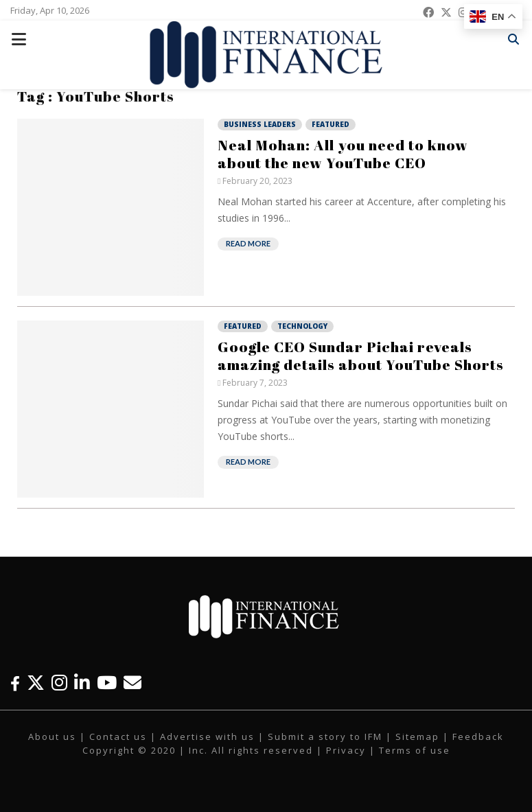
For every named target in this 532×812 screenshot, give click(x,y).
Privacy (346, 750)
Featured (331, 124)
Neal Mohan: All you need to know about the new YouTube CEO (343, 154)
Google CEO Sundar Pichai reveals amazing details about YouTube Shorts (361, 356)
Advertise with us (207, 736)
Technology (302, 326)
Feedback (478, 736)
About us (52, 736)
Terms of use (415, 750)
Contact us (118, 736)
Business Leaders (260, 124)
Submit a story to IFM (325, 736)
